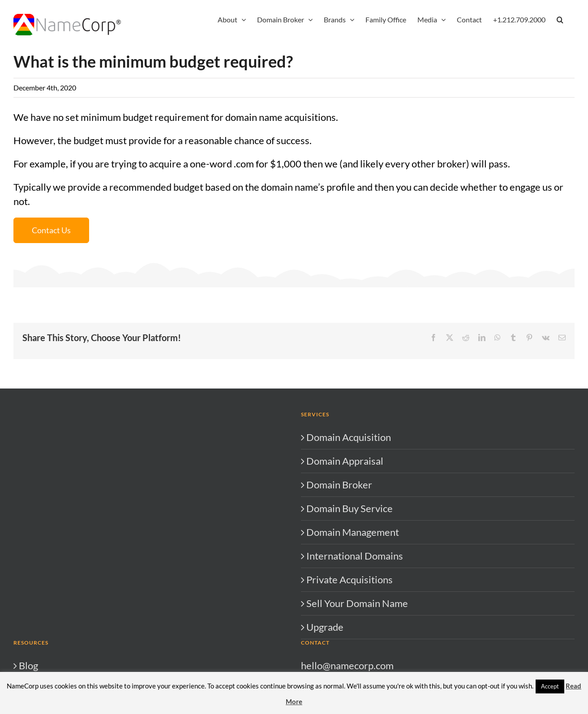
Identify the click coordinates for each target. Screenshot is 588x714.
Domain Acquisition (349, 437)
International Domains (355, 556)
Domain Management (353, 532)
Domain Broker (339, 485)
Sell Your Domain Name (357, 603)
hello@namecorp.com (347, 665)
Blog (28, 665)
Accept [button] (550, 686)
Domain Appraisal (345, 461)
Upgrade (325, 627)
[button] (560, 19)
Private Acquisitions (350, 579)
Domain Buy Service (350, 508)
